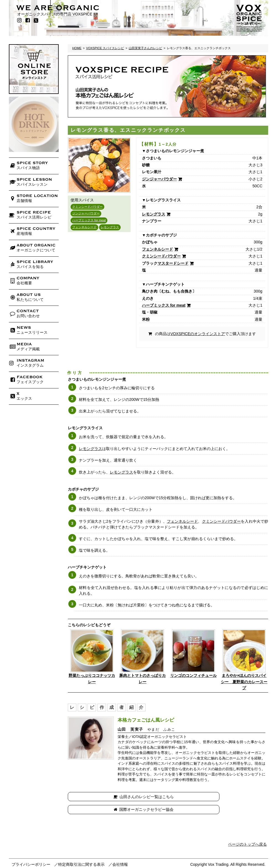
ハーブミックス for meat (89, 220)
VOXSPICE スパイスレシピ (105, 48)
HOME (77, 48)
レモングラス (110, 227)
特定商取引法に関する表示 (81, 852)
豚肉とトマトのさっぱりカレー (143, 678)
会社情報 (120, 852)
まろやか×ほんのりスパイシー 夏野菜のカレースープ (244, 682)
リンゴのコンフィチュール (193, 675)
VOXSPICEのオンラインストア (198, 334)
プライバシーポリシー (31, 852)
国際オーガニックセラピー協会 (219, 797)
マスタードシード (173, 263)
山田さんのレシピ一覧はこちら (120, 797)
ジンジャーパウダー (86, 213)
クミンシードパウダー (87, 207)
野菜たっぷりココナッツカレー (92, 678)
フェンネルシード (84, 227)
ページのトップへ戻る (247, 831)
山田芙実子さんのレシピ (145, 48)
